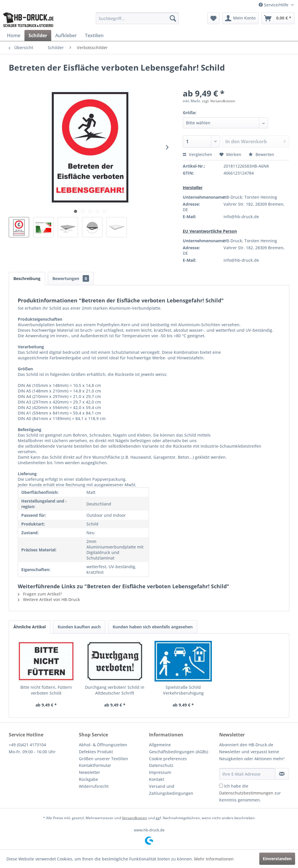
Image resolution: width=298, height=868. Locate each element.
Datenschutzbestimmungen (246, 793)
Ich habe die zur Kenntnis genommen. (250, 793)
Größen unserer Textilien (103, 759)
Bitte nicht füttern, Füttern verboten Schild (46, 690)
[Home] (14, 35)
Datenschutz (161, 765)
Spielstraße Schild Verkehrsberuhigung (183, 690)
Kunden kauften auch (79, 627)
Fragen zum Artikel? (40, 594)
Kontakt (157, 779)
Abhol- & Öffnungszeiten (103, 745)
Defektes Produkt (96, 752)
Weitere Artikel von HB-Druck (49, 599)
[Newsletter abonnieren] (282, 774)
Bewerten (261, 154)
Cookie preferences (168, 759)
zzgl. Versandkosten (219, 101)
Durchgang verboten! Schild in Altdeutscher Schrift (115, 690)
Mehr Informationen (214, 859)
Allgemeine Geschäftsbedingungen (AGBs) (179, 748)
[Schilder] (38, 35)
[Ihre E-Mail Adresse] (247, 774)
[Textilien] (94, 35)
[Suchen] (173, 18)
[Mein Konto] (241, 18)
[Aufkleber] (66, 35)
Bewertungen (71, 278)
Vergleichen (197, 154)
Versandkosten (135, 818)
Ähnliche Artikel (30, 627)
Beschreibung (27, 278)
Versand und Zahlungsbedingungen (171, 790)
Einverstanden (277, 859)
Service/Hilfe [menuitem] (274, 5)
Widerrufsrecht (94, 786)
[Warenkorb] (278, 18)
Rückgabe (88, 779)
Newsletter (89, 772)
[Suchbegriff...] (138, 18)
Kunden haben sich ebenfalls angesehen (153, 627)
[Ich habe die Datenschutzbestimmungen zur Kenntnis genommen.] (221, 786)
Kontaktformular (95, 765)
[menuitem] (138, 18)
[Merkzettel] (213, 18)
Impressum (160, 772)
